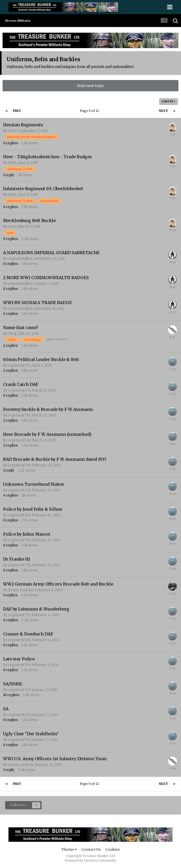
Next (164, 111)
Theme (69, 849)
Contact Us (91, 849)
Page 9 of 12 (90, 111)
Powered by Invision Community (90, 860)
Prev (17, 111)
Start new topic (91, 86)
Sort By (169, 101)
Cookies (112, 849)
